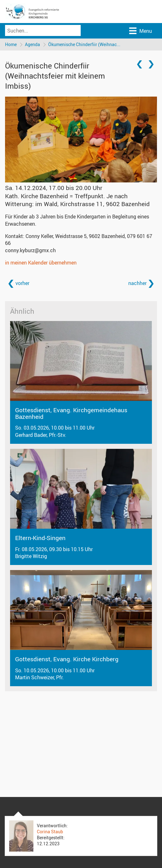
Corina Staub (50, 832)
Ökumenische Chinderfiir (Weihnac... (84, 44)
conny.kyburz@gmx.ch (30, 250)
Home (11, 44)
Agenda (32, 44)
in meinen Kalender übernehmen (41, 263)
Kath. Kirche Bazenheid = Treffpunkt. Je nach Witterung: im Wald (77, 200)
